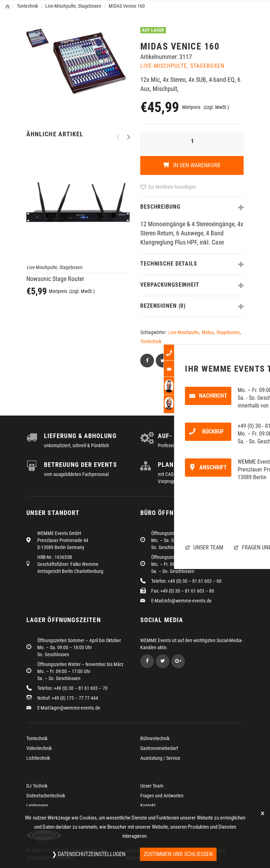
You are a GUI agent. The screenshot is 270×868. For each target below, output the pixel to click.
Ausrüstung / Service (160, 758)
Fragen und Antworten (162, 796)
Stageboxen (228, 332)
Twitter (163, 661)
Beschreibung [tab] (160, 207)
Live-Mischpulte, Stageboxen (73, 6)
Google (178, 661)
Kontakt (148, 805)
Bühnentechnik (155, 738)
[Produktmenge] (192, 142)
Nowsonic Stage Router (55, 279)
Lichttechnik (38, 758)
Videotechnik (39, 748)
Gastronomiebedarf (159, 748)
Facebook (147, 661)
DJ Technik (37, 786)
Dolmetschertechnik (46, 796)
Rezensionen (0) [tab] (163, 306)
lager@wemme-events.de (75, 708)
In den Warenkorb (196, 165)
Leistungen (37, 805)
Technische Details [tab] (169, 264)
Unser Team (152, 786)
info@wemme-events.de (188, 601)
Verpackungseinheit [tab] (170, 285)
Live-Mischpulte (184, 332)
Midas (208, 332)
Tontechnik (27, 6)
